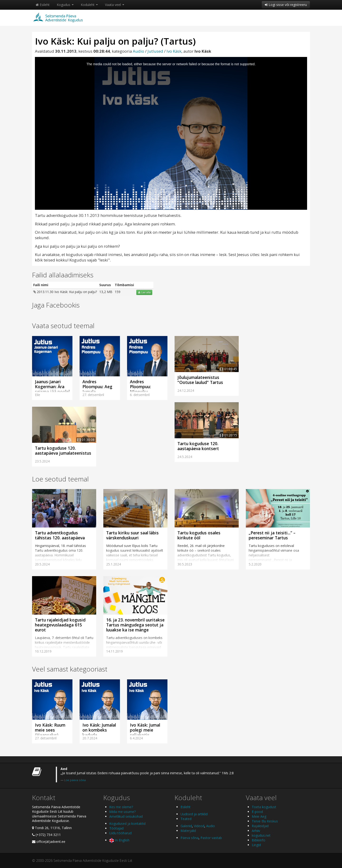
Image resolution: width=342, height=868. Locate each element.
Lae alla (144, 292)
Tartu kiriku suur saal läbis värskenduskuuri (132, 535)
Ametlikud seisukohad (126, 816)
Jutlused (155, 51)
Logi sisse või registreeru (286, 5)
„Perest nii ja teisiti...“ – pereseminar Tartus (272, 535)
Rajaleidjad (260, 826)
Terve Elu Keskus (265, 821)
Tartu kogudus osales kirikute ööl (199, 535)
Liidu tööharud (120, 833)
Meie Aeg (259, 816)
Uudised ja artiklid (194, 814)
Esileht (43, 5)
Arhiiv (256, 831)
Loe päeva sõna (75, 780)
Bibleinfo (259, 840)
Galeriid (186, 826)
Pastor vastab (211, 838)
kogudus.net (261, 835)
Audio (138, 51)
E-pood (257, 812)
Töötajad (116, 828)
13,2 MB (106, 292)
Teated (186, 819)
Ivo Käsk (174, 51)
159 (118, 292)
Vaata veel (115, 5)
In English (119, 840)
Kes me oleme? (121, 807)
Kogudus (65, 5)
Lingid (256, 845)
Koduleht (89, 5)
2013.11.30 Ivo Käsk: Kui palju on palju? (65, 292)
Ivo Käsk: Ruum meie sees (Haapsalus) (50, 730)
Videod (199, 826)
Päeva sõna (190, 838)
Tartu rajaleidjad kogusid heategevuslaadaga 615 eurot (60, 625)
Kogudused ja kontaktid (127, 824)
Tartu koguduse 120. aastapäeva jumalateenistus (63, 450)
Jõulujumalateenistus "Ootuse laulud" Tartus (200, 380)
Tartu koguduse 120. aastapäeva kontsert (198, 446)
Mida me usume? (122, 812)
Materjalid (188, 831)
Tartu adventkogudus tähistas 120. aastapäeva (60, 535)
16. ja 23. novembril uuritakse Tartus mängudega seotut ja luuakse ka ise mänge (135, 625)
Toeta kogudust (264, 807)
